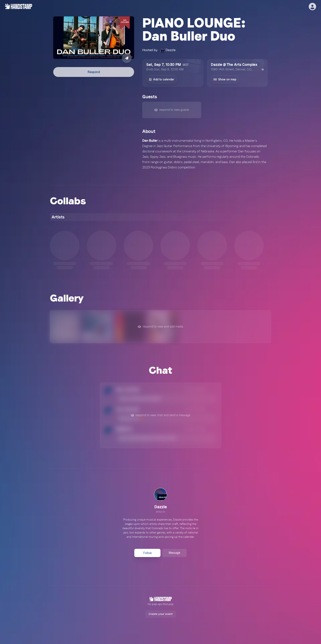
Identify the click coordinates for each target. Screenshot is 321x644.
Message (174, 553)
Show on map (225, 79)
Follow (148, 553)
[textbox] (205, 154)
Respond (94, 72)
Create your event (161, 614)
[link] (160, 501)
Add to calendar (162, 79)
